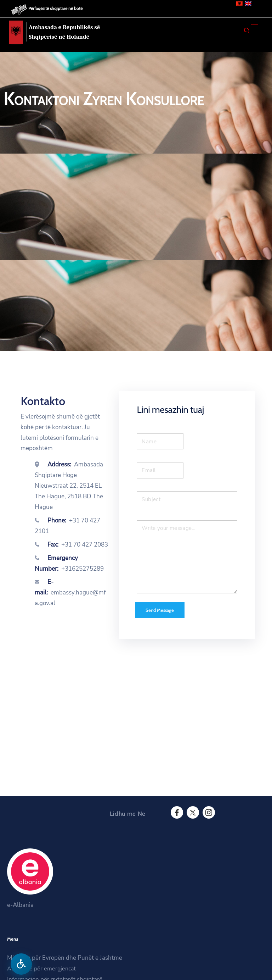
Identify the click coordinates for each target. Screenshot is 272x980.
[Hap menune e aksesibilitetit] (21, 964)
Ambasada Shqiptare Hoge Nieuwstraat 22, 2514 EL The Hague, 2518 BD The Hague (69, 486)
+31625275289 (83, 569)
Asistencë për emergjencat (41, 969)
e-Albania (20, 905)
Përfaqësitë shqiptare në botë (55, 8)
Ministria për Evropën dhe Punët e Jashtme (65, 958)
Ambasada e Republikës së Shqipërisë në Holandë (64, 32)
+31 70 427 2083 (85, 545)
